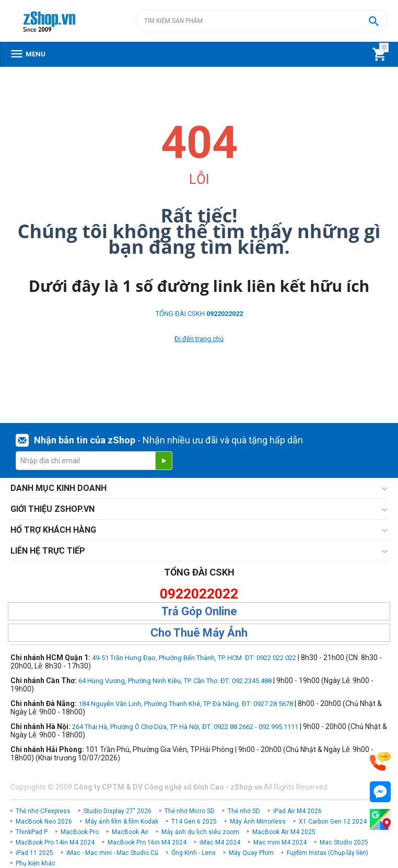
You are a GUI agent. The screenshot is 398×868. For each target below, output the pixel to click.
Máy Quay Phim (251, 853)
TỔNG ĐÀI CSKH (199, 314)
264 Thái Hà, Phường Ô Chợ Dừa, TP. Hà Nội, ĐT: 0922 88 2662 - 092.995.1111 (185, 727)
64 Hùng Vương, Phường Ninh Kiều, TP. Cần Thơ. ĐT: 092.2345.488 (175, 681)
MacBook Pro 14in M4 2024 (55, 842)
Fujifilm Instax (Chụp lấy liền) (327, 853)
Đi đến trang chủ (199, 339)
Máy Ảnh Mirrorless (258, 822)
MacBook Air (130, 832)
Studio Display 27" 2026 (118, 811)
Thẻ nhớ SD (244, 811)
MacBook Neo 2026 (44, 822)
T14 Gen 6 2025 (194, 822)
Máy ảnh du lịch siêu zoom (200, 832)
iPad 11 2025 (34, 853)
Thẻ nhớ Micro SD (190, 811)
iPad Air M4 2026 (297, 811)
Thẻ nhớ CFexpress (43, 811)
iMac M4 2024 (220, 842)
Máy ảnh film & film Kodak (122, 822)
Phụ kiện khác (36, 863)
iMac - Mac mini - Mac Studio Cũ (112, 853)
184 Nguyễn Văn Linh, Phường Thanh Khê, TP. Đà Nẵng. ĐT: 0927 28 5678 (186, 704)
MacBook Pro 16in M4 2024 (147, 842)
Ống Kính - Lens (194, 853)
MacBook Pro (80, 832)
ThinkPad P (32, 832)
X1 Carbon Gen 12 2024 (333, 822)
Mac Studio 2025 (344, 842)
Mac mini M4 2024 (280, 842)
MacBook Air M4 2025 (284, 832)
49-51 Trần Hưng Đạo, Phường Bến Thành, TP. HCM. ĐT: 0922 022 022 (194, 658)
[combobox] (262, 21)
